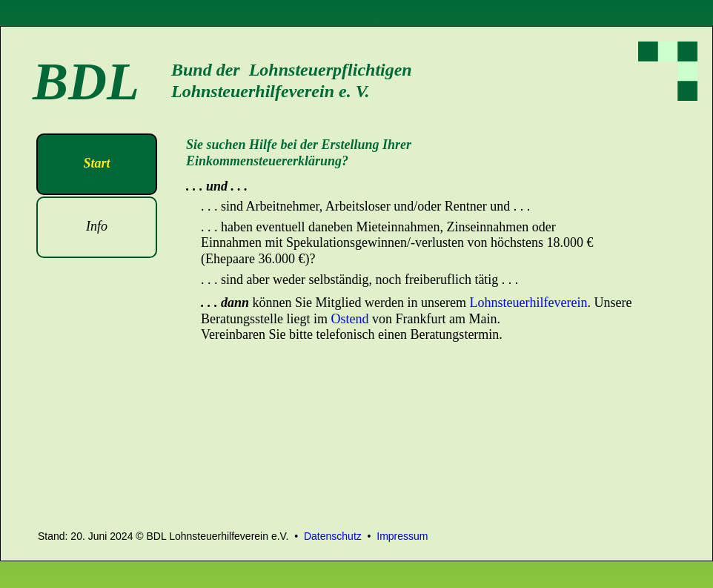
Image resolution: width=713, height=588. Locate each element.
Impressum (402, 536)
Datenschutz (333, 536)
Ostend (349, 319)
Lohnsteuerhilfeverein (528, 303)
